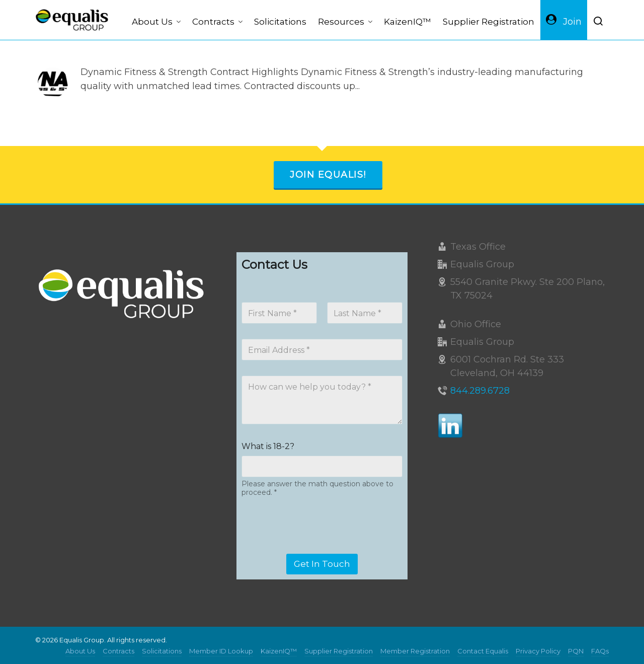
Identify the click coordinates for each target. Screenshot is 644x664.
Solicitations (162, 651)
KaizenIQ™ (279, 651)
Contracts (118, 651)
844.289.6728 (480, 391)
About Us (80, 651)
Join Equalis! (328, 175)
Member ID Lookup (221, 651)
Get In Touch (322, 564)
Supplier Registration (339, 651)
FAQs (600, 651)
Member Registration (415, 651)
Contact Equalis (483, 651)
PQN (576, 651)
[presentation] (318, 547)
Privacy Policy (538, 651)
